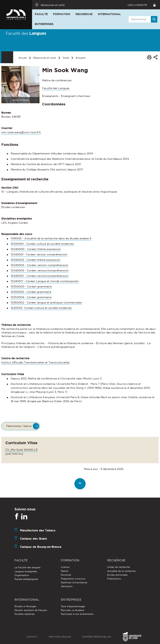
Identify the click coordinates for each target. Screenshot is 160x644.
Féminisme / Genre (19, 426)
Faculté (41, 14)
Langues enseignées (26, 571)
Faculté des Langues (56, 88)
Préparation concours (73, 579)
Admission (67, 586)
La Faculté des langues (27, 567)
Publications (114, 579)
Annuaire (80, 58)
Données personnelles (97, 637)
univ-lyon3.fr (137, 5)
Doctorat (66, 575)
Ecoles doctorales (117, 575)
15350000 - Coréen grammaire (31, 286)
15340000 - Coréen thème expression (36, 249)
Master (65, 571)
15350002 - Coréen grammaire (31, 292)
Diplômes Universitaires (74, 582)
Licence (65, 567)
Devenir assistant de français (31, 610)
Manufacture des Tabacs (38, 530)
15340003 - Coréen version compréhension (39, 265)
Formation (62, 14)
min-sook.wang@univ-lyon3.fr (21, 132)
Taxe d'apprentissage (73, 606)
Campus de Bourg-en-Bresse (41, 547)
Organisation (22, 575)
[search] (142, 19)
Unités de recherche (119, 567)
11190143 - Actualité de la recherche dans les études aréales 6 (51, 238)
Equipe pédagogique (26, 579)
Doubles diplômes (25, 614)
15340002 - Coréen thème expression (36, 260)
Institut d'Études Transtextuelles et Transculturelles (35, 362)
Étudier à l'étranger (25, 606)
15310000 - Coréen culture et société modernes (42, 244)
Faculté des (26, 33)
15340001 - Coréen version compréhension (39, 254)
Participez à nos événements (77, 614)
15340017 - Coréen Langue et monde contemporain (45, 281)
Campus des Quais (34, 539)
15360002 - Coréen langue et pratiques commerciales (46, 303)
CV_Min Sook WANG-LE (21, 450)
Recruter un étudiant (73, 610)
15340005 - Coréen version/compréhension (40, 270)
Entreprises (44, 24)
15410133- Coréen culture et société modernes (41, 308)
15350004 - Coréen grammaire (31, 297)
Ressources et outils (45, 58)
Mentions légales (60, 637)
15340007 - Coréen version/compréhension (40, 276)
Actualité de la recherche (121, 571)
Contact (32, 637)
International (109, 14)
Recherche (84, 14)
